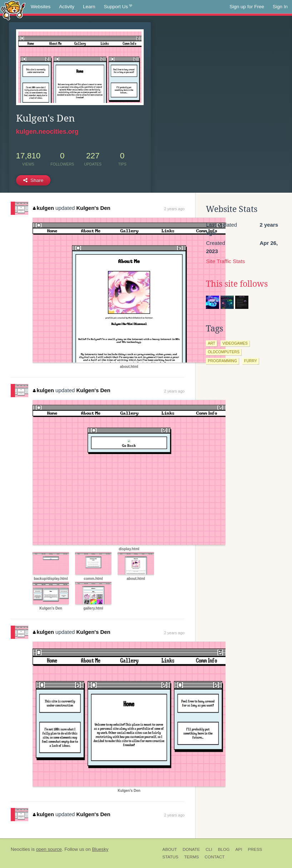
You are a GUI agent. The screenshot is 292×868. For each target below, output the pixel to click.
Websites (41, 7)
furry (251, 361)
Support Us (118, 7)
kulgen (43, 208)
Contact (214, 857)
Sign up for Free (247, 7)
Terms (191, 857)
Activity (67, 7)
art (211, 343)
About (170, 849)
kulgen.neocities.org (47, 132)
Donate (191, 849)
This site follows (237, 284)
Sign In (280, 7)
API (239, 849)
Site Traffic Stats (225, 261)
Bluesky (100, 849)
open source (49, 849)
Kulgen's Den (93, 208)
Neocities (20, 849)
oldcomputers (224, 352)
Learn (89, 7)
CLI (209, 849)
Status (170, 857)
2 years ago (174, 209)
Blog (224, 849)
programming (222, 361)
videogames (235, 343)
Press (255, 849)
